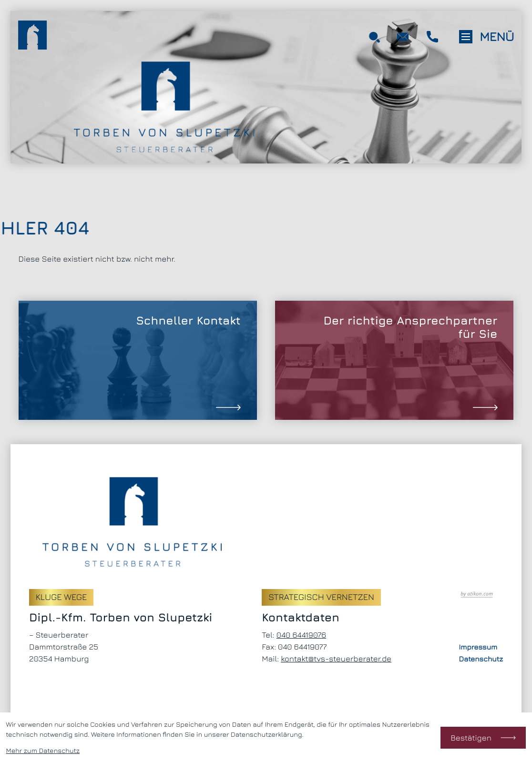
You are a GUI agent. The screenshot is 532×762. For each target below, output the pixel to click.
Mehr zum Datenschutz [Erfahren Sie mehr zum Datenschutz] (43, 751)
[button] (432, 37)
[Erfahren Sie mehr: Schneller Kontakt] (138, 360)
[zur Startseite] (32, 36)
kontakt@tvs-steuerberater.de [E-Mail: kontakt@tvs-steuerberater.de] (336, 659)
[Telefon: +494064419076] (301, 635)
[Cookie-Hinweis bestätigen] (483, 738)
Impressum (478, 647)
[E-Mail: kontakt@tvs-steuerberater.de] (403, 37)
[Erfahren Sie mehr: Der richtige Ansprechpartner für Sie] (394, 360)
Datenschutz (481, 659)
